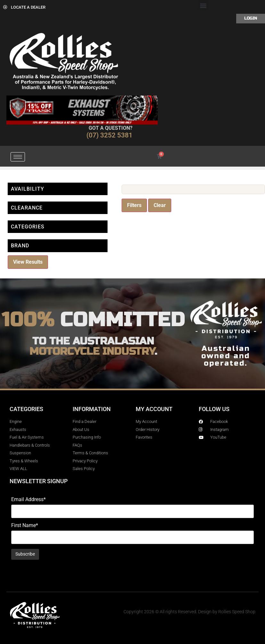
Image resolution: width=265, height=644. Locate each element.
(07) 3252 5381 (109, 135)
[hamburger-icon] (18, 157)
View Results (28, 262)
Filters (134, 205)
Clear (160, 205)
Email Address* (28, 500)
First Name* (25, 525)
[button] (203, 5)
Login (251, 18)
